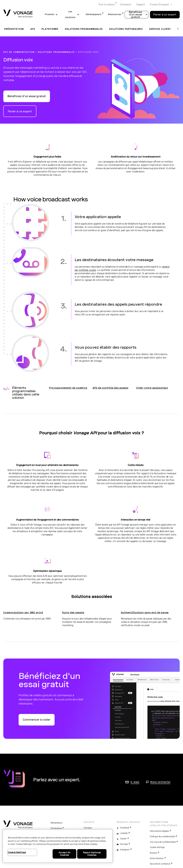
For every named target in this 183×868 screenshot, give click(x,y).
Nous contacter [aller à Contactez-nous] (161, 782)
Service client (160, 29)
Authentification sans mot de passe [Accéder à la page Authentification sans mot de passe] (145, 613)
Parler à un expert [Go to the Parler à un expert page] (165, 15)
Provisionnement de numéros (68, 388)
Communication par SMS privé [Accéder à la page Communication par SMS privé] (23, 613)
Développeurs (94, 14)
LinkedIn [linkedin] (124, 833)
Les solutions (70, 14)
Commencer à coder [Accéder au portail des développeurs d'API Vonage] (37, 720)
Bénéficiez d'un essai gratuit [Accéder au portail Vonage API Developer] (27, 96)
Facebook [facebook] (125, 828)
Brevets (153, 853)
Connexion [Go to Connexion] (126, 4)
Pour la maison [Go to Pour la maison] (107, 4)
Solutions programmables (84, 29)
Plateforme (50, 29)
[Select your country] (160, 5)
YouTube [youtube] (124, 844)
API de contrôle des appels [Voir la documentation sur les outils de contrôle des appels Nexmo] (110, 388)
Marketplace (56, 823)
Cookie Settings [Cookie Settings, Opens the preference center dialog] (17, 852)
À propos (88, 828)
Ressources (115, 14)
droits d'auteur (157, 858)
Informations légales (159, 831)
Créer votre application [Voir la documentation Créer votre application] (152, 388)
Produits (50, 14)
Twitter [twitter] (123, 839)
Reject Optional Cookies (92, 854)
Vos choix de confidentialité (163, 842)
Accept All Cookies (64, 854)
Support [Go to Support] (141, 4)
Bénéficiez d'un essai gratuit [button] (136, 15)
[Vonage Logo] (18, 14)
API (33, 29)
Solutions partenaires (126, 29)
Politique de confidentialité (162, 837)
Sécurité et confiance (160, 864)
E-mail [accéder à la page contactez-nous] (135, 782)
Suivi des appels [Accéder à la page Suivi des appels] (73, 613)
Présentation (14, 29)
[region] (58, 846)
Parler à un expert (20, 111)
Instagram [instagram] (125, 850)
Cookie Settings (157, 847)
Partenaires (56, 828)
